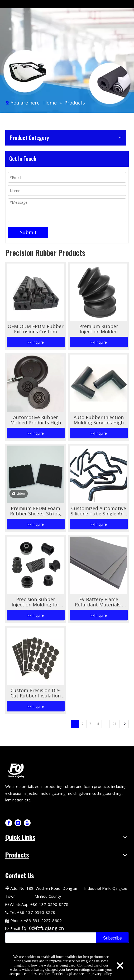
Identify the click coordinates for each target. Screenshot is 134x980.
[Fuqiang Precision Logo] (17, 770)
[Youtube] (27, 823)
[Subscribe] (113, 938)
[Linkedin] (18, 823)
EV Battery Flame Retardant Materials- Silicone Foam (99, 602)
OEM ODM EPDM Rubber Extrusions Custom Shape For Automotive (36, 329)
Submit (28, 232)
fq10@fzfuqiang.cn (43, 928)
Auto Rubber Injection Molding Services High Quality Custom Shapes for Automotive (99, 420)
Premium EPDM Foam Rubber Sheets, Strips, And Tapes (36, 511)
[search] (50, 938)
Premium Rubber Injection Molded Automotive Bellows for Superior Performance (99, 329)
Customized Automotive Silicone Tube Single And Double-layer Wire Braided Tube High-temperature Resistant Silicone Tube (99, 511)
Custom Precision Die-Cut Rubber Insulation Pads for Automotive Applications (36, 693)
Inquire (36, 342)
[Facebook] (9, 823)
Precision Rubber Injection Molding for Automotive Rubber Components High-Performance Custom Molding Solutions (36, 602)
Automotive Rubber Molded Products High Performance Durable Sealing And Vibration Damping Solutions (36, 420)
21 (114, 724)
